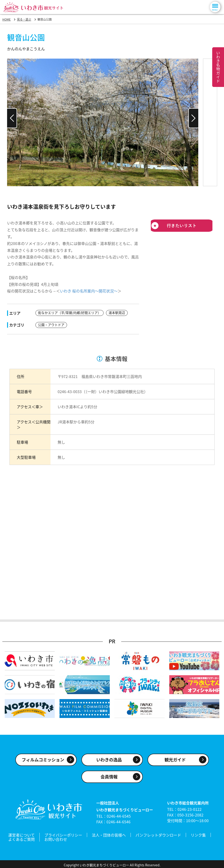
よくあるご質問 (21, 838)
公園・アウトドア (51, 325)
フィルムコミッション (43, 759)
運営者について (21, 834)
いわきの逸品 (109, 759)
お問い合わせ (56, 838)
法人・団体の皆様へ (109, 834)
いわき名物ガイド (218, 67)
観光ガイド (175, 759)
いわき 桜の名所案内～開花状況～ (89, 291)
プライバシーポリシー (63, 834)
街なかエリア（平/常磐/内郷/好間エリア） (70, 313)
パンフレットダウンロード (158, 834)
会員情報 (109, 776)
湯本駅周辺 (117, 313)
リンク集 (198, 834)
